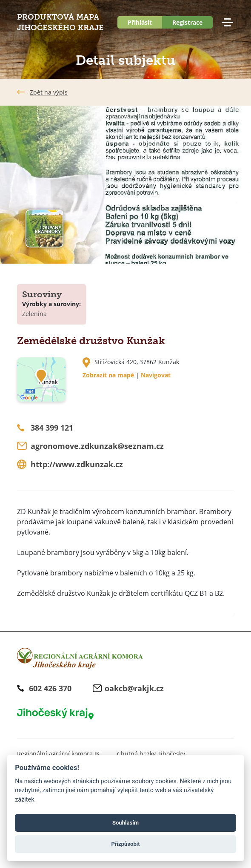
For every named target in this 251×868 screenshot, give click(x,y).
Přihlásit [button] (140, 22)
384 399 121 (52, 428)
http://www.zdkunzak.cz (77, 464)
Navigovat (156, 375)
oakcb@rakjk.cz (134, 688)
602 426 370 (50, 688)
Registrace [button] (187, 22)
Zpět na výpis (49, 92)
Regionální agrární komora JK (58, 754)
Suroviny (42, 294)
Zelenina (34, 314)
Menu (227, 23)
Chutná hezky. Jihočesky (151, 754)
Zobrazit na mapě (108, 375)
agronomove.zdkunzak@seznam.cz (97, 446)
